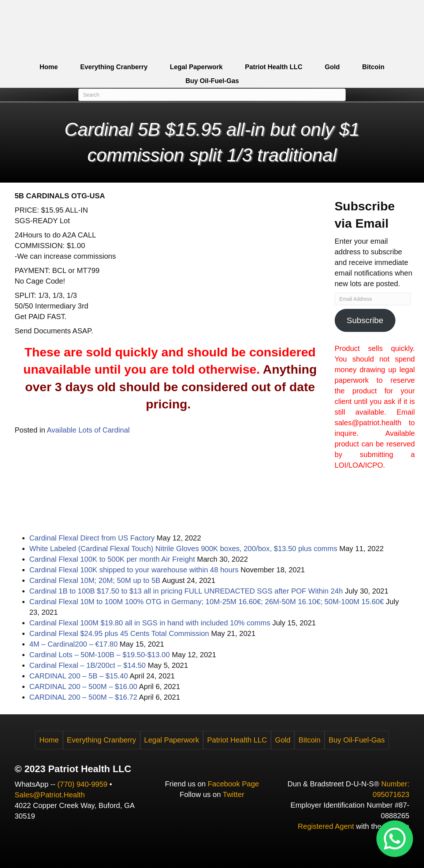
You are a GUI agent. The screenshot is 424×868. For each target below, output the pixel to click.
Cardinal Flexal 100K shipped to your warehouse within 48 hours (134, 570)
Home (49, 67)
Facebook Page (233, 784)
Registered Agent (326, 826)
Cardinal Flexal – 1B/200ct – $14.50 (88, 665)
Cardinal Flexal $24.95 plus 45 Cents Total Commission (119, 633)
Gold (332, 67)
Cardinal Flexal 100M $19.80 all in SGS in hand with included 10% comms (150, 623)
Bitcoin (373, 67)
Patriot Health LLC (274, 67)
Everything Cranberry (114, 67)
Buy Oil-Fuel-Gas (212, 81)
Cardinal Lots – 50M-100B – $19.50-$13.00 (100, 655)
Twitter (233, 794)
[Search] (212, 95)
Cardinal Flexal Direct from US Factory (92, 538)
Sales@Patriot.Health (50, 795)
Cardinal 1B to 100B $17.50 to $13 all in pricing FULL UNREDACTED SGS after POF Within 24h (186, 591)
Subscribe (365, 320)
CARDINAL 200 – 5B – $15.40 (79, 676)
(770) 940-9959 (83, 784)
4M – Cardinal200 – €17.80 (73, 644)
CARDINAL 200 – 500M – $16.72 (83, 697)
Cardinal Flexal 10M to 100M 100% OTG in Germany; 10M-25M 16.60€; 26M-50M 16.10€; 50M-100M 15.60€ (207, 602)
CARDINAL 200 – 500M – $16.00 (83, 686)
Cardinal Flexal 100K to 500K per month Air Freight (112, 559)
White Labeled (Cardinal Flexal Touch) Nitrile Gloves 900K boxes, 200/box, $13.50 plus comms (183, 549)
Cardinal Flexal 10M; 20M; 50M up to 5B (95, 580)
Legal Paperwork (196, 67)
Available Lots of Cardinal (88, 430)
